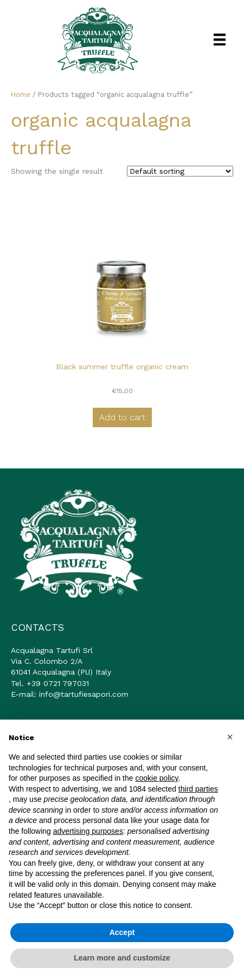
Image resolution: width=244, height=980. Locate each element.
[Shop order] (180, 171)
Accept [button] (122, 932)
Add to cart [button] (122, 417)
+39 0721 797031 (58, 683)
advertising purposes (88, 831)
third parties (198, 789)
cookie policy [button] (156, 778)
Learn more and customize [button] (122, 958)
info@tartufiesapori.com (84, 694)
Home (21, 94)
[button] (230, 737)
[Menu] (220, 40)
